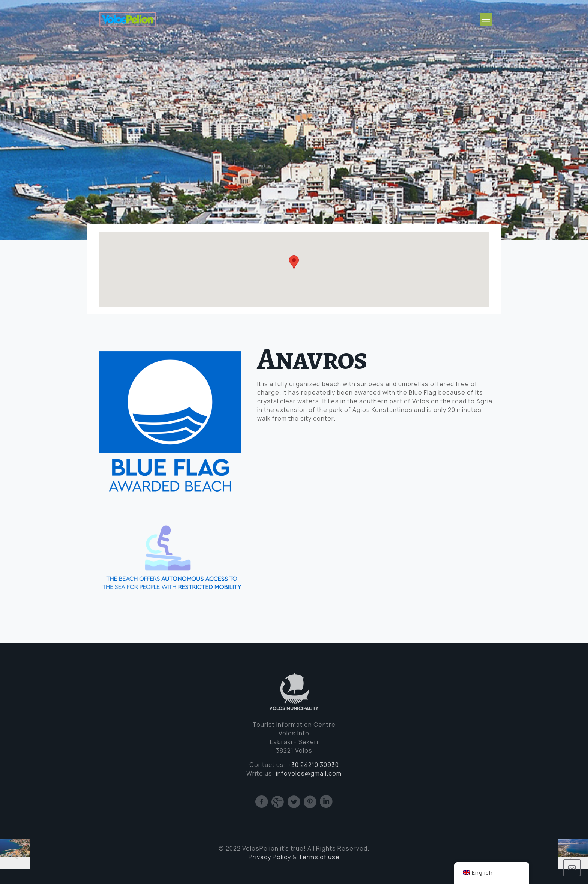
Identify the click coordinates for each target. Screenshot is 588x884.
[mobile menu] (486, 19)
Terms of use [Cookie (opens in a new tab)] (319, 857)
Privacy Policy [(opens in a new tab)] (270, 857)
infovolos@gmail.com (309, 773)
